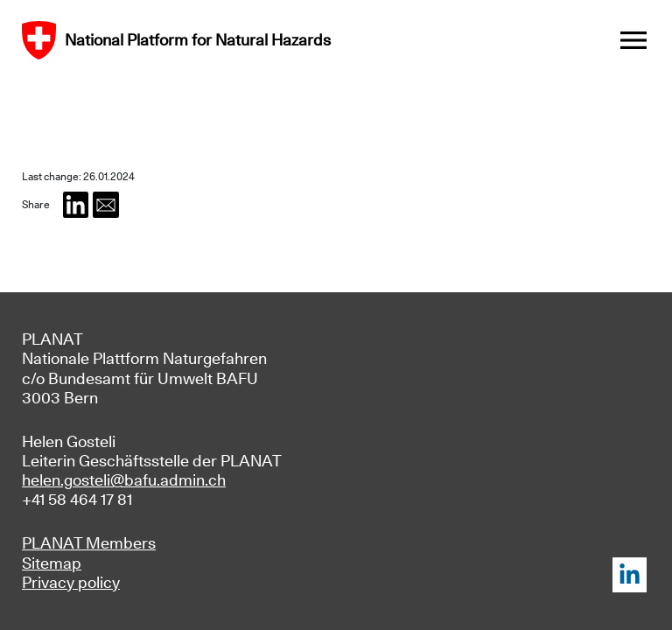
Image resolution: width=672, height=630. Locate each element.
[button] (76, 205)
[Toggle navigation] (633, 40)
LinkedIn (630, 575)
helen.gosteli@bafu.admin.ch (124, 480)
